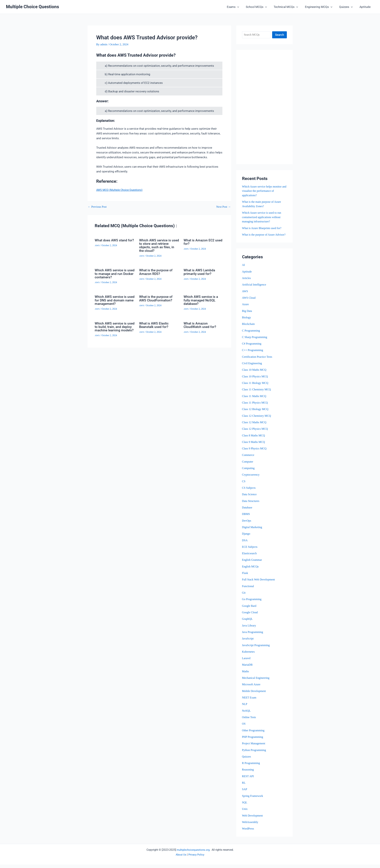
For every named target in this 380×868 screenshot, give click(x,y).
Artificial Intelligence (255, 289)
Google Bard (249, 609)
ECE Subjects (250, 551)
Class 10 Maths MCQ (255, 374)
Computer (248, 466)
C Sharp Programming (255, 341)
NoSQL (247, 714)
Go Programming (252, 603)
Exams (239, 7)
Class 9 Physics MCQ (255, 452)
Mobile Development (254, 695)
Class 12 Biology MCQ (256, 413)
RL (244, 786)
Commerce (248, 459)
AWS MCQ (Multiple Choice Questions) (121, 190)
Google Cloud (250, 616)
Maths (246, 675)
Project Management (254, 747)
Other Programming (254, 734)
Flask (245, 577)
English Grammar (252, 564)
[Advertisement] (264, 107)
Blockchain (249, 328)
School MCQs (261, 7)
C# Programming (252, 348)
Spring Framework (253, 799)
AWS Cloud (249, 302)
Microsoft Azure (252, 688)
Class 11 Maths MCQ (255, 400)
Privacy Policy (196, 858)
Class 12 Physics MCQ (255, 433)
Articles (247, 282)
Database (247, 511)
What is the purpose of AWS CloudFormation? (156, 298)
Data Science (250, 498)
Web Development (253, 819)
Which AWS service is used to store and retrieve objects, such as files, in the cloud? (159, 245)
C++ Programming (253, 354)
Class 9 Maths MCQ (254, 446)
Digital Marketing (252, 531)
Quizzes (347, 7)
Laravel (246, 662)
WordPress (248, 832)
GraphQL (248, 623)
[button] (243, 7)
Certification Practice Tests (258, 361)
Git (244, 596)
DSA (245, 544)
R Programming (251, 766)
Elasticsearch (250, 557)
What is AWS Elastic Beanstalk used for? (154, 325)
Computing (249, 472)
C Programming (251, 335)
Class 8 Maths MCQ (254, 439)
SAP (245, 793)
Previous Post (98, 207)
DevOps (247, 524)
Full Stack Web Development (259, 583)
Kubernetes (249, 655)
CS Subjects (249, 492)
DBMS (246, 518)
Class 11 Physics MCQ (255, 407)
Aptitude (366, 7)
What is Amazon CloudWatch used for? (200, 325)
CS (244, 485)
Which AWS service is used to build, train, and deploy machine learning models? (113, 328)
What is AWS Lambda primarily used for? (200, 272)
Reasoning (248, 773)
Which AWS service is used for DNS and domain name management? (114, 300)
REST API (248, 780)
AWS (97, 249)
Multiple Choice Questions (32, 7)
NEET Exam (249, 701)
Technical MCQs (289, 7)
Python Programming (255, 753)
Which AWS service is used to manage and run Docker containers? (113, 273)
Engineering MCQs (321, 7)
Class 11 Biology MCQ (256, 387)
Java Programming (253, 636)
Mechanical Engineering (256, 681)
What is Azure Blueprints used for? (262, 228)
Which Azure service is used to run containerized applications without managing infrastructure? (262, 217)
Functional (248, 590)
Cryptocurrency (251, 479)
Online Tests (249, 721)
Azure (246, 309)
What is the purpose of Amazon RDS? (156, 272)
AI (244, 269)
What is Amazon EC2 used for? (204, 242)
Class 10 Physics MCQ (255, 381)
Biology (247, 322)
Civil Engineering (252, 367)
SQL (245, 806)
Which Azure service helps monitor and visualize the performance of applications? (263, 191)
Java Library (249, 629)
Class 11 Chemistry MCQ (257, 394)
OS (244, 727)
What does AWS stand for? (112, 242)
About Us (181, 858)
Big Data (247, 315)
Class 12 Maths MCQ (255, 426)
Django (246, 538)
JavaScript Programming (256, 649)
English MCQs (251, 570)
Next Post (223, 207)
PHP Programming (253, 740)
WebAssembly (251, 825)
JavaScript (248, 642)
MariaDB (248, 668)
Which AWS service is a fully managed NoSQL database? (201, 300)
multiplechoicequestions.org (193, 853)
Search (279, 35)
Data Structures (251, 505)
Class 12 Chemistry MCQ (257, 420)
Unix (245, 812)
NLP (245, 708)
